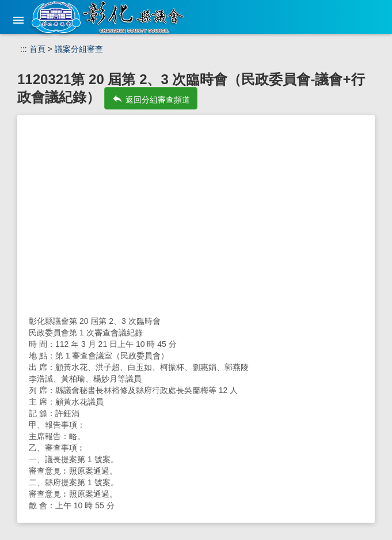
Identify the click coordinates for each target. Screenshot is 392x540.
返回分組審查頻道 (151, 99)
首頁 (37, 49)
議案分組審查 (79, 49)
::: (24, 49)
